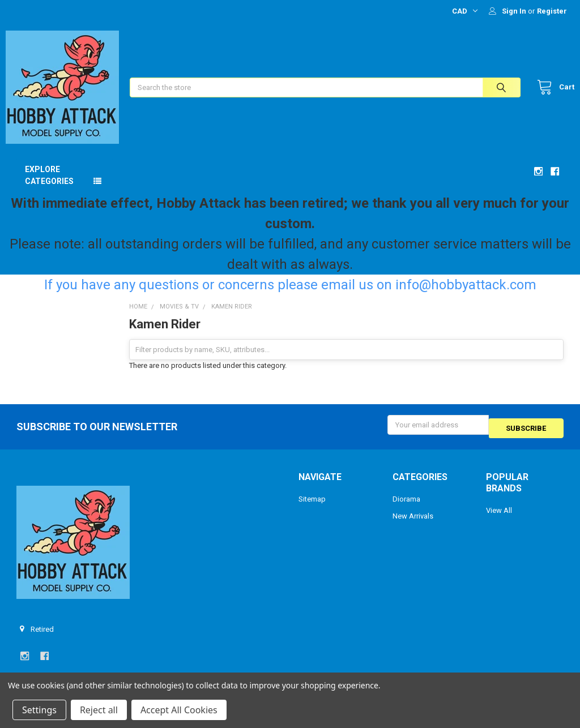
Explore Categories (49, 187)
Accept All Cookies (179, 710)
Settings (39, 710)
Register (552, 11)
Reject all (99, 710)
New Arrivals (413, 524)
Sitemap (312, 507)
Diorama (406, 507)
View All (499, 518)
